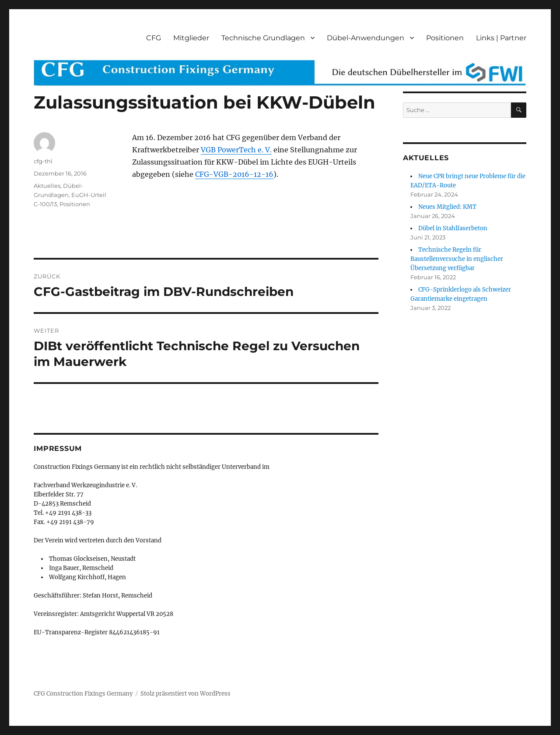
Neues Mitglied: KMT (447, 207)
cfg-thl (43, 161)
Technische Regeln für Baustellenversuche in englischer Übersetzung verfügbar (457, 259)
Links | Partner (501, 38)
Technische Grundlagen (263, 38)
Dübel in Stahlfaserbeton (453, 228)
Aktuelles (47, 186)
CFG (154, 38)
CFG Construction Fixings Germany (83, 694)
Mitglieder (191, 38)
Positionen (445, 38)
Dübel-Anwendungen (366, 38)
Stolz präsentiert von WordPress (185, 694)
